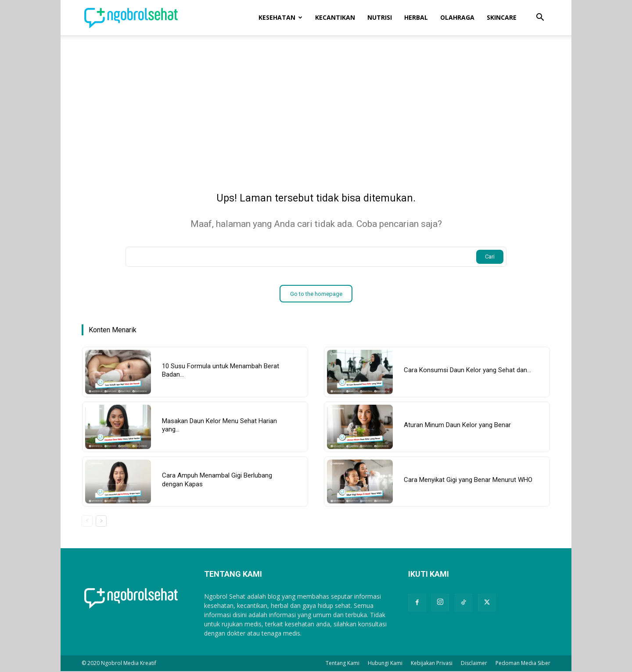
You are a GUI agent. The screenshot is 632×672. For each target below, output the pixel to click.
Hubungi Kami (385, 664)
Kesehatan (280, 17)
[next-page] (101, 522)
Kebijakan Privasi (432, 664)
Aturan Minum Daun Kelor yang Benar (457, 426)
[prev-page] (87, 522)
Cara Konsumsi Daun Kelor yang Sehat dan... (467, 372)
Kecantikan (335, 17)
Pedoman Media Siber (523, 664)
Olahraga (457, 17)
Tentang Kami (343, 664)
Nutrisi (380, 17)
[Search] (490, 258)
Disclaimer (474, 664)
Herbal (416, 17)
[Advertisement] (316, 101)
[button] (540, 18)
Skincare (502, 17)
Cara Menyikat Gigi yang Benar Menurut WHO (468, 481)
